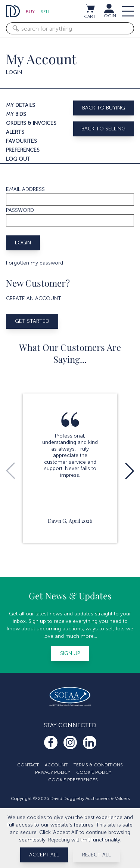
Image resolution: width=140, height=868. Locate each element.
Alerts (15, 132)
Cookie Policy (94, 772)
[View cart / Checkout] (90, 8)
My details (21, 105)
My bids (16, 114)
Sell (46, 12)
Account (56, 765)
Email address (25, 189)
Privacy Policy (53, 772)
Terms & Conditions (98, 765)
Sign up (70, 653)
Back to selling (103, 129)
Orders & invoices (31, 123)
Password (20, 210)
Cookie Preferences (73, 780)
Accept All (44, 855)
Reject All (97, 855)
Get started (32, 321)
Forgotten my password (35, 263)
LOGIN (109, 16)
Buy (30, 12)
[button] (130, 471)
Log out (18, 159)
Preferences (23, 150)
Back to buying (104, 108)
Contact (28, 765)
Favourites (21, 141)
